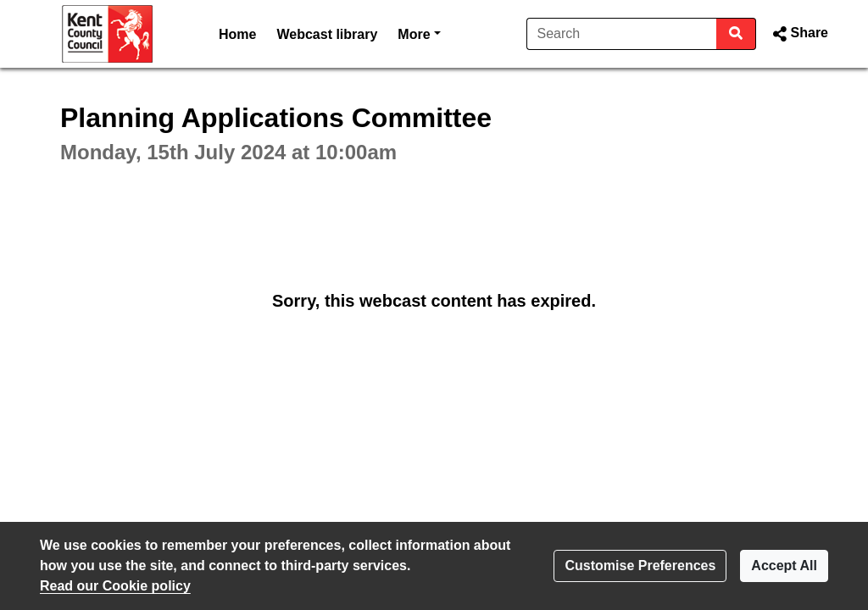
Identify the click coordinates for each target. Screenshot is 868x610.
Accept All (784, 566)
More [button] (419, 33)
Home (237, 34)
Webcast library (327, 34)
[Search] (622, 34)
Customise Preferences (640, 566)
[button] (799, 34)
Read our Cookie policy (115, 586)
